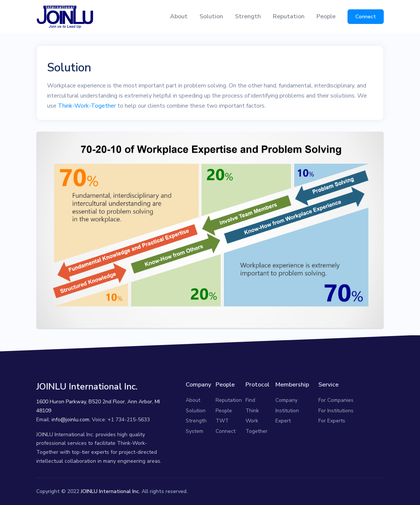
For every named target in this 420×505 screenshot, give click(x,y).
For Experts (332, 421)
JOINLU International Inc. (110, 491)
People (326, 16)
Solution (211, 16)
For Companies (336, 400)
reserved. (177, 491)
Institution (287, 411)
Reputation (289, 16)
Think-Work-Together (87, 106)
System (194, 431)
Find (250, 400)
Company (286, 400)
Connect (366, 17)
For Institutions (336, 411)
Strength (248, 16)
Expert (283, 421)
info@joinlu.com (70, 420)
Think (252, 411)
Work (252, 421)
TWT (222, 421)
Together (257, 431)
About (179, 16)
